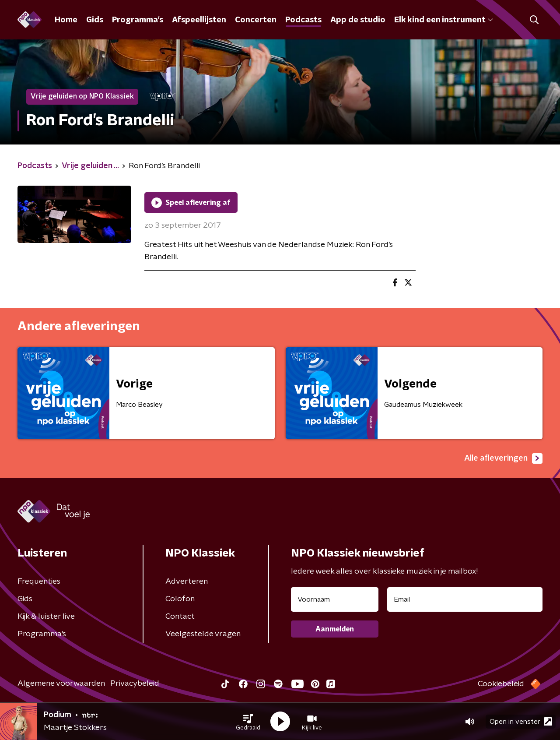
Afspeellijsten (199, 20)
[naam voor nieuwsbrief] (335, 599)
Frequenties (39, 581)
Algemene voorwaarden (61, 684)
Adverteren (187, 581)
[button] (248, 722)
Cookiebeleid (501, 684)
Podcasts (303, 20)
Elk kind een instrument (444, 20)
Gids (95, 20)
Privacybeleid (135, 684)
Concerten (256, 20)
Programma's (138, 20)
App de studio (358, 20)
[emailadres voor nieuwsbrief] (465, 599)
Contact (180, 617)
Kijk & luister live (46, 617)
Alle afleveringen (503, 458)
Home (66, 20)
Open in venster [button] (521, 721)
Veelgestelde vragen (203, 634)
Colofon (180, 599)
